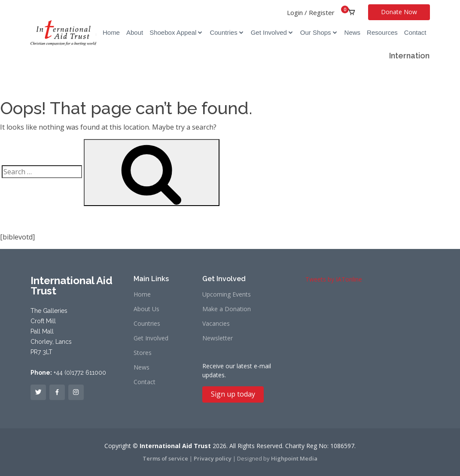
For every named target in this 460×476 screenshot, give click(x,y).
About (135, 32)
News (353, 32)
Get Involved (269, 32)
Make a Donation (227, 309)
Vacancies (216, 324)
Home (111, 32)
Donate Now (399, 12)
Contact (415, 32)
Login (295, 12)
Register (322, 12)
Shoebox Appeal (173, 32)
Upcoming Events (227, 294)
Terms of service (165, 458)
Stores (143, 353)
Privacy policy (213, 458)
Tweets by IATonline (334, 279)
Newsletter (218, 338)
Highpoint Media (294, 458)
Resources (382, 32)
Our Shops (316, 32)
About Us (146, 309)
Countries (223, 32)
